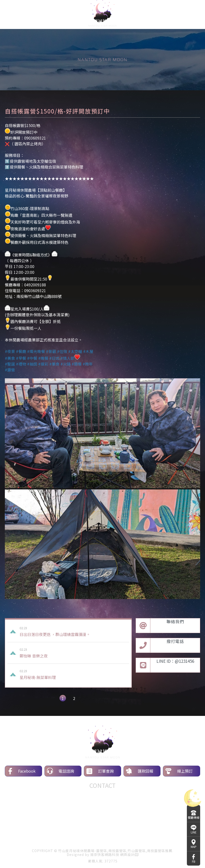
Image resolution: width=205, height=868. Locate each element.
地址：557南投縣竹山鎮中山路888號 (103, 812)
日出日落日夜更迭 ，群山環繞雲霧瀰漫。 (73, 631)
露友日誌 (160, 839)
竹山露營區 (96, 828)
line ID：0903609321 (103, 800)
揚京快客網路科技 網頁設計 (112, 854)
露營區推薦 (115, 828)
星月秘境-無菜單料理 (73, 674)
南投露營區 (76, 828)
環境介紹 (79, 839)
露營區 (60, 828)
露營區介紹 (53, 839)
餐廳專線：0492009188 (103, 795)
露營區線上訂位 (108, 839)
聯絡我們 (184, 839)
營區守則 (136, 839)
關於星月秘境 (24, 839)
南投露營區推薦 (138, 828)
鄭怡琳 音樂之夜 (73, 653)
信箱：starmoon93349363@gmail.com (102, 806)
